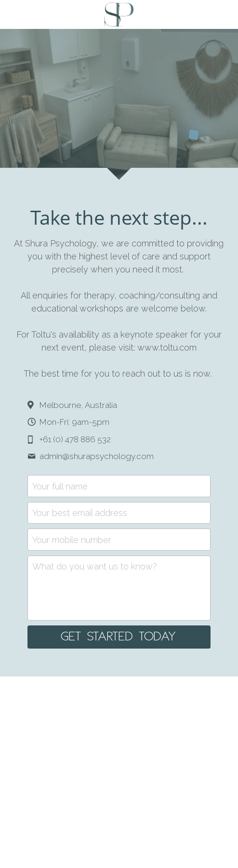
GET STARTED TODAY (119, 637)
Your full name (60, 486)
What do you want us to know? (95, 566)
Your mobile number (72, 539)
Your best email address (80, 513)
